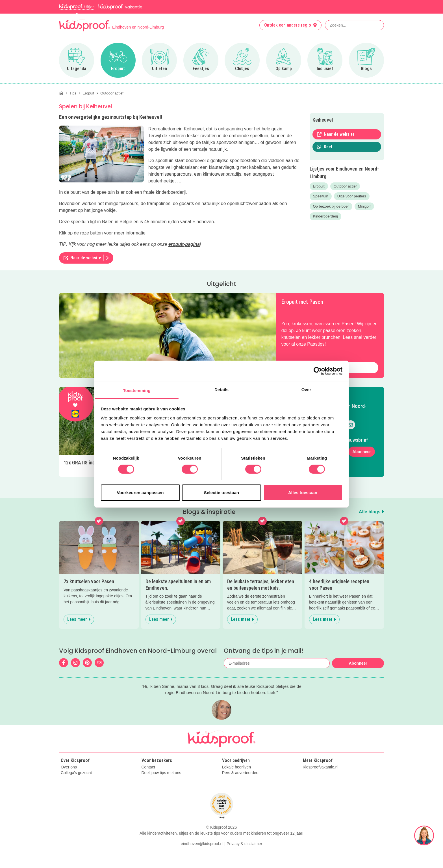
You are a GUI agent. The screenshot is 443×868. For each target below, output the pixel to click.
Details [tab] (221, 389)
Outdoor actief (345, 186)
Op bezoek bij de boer (331, 206)
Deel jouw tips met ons (161, 773)
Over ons (69, 767)
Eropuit (319, 186)
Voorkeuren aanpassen (140, 493)
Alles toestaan (303, 493)
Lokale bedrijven (236, 767)
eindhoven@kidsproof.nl (202, 844)
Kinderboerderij (325, 216)
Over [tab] (306, 389)
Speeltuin (321, 196)
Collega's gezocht (76, 773)
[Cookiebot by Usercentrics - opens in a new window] (318, 371)
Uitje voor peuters (352, 196)
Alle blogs (371, 512)
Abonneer (361, 452)
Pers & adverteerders (241, 773)
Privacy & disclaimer (244, 844)
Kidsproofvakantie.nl (321, 767)
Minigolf (364, 206)
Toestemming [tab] (137, 390)
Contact (148, 767)
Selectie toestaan (221, 493)
